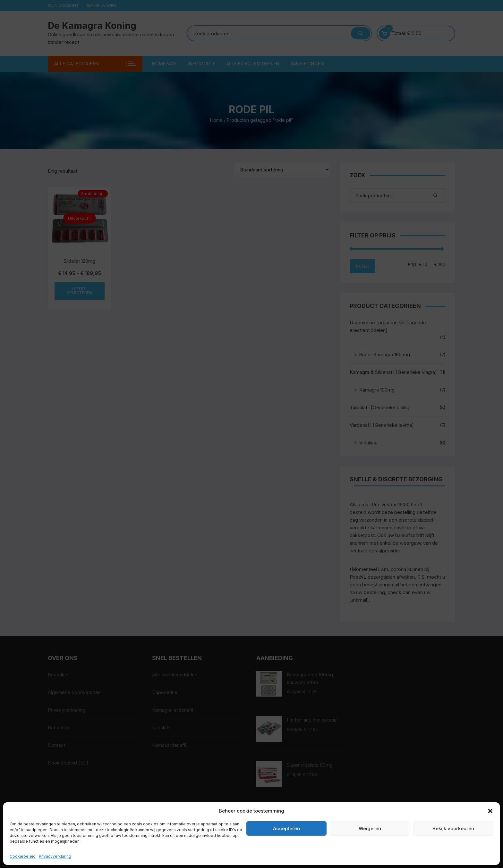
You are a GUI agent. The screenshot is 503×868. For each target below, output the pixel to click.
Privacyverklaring (55, 856)
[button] (490, 811)
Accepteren (286, 828)
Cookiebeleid (23, 856)
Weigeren (370, 828)
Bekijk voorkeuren (453, 828)
